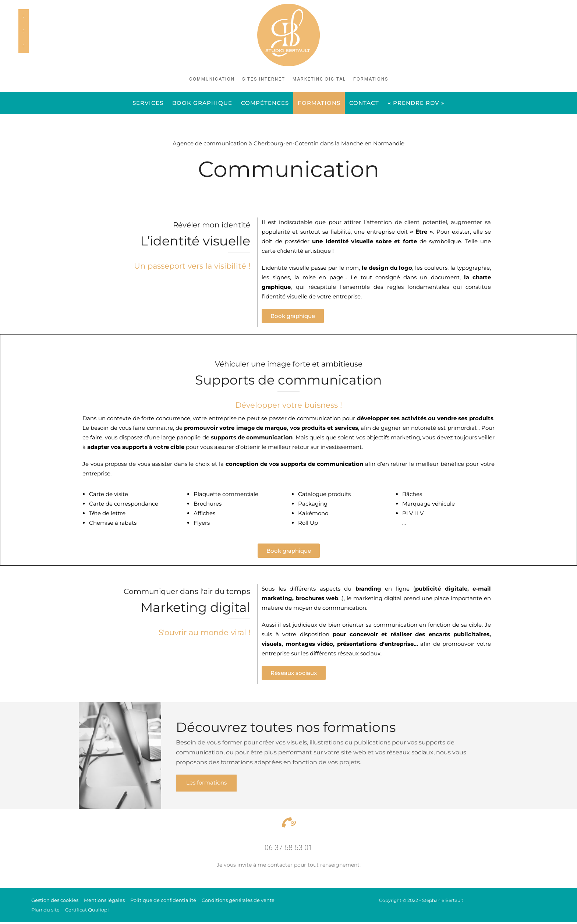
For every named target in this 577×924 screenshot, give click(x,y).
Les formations (209, 784)
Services (148, 103)
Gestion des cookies (55, 902)
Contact (364, 103)
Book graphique (202, 103)
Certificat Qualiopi (87, 911)
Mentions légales (104, 902)
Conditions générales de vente (238, 902)
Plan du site (45, 911)
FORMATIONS (319, 103)
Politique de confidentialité (163, 902)
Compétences (265, 103)
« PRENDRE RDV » (416, 103)
